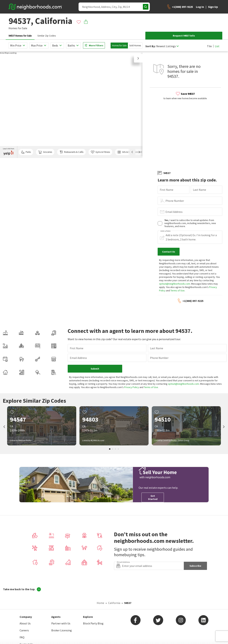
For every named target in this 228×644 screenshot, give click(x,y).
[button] (138, 58)
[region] (71, 105)
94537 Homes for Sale (20, 36)
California (114, 603)
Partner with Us (61, 623)
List (217, 46)
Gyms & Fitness (100, 152)
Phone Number (175, 201)
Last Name (199, 190)
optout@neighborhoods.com (175, 284)
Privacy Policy (132, 387)
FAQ (22, 637)
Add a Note (165, 231)
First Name (167, 190)
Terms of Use (178, 290)
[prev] (4, 427)
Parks (26, 152)
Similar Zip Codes (47, 36)
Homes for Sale (119, 46)
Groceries (45, 152)
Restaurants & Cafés (71, 152)
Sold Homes (135, 46)
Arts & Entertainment (130, 152)
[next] (224, 427)
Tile (209, 46)
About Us (25, 623)
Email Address (174, 212)
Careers (24, 630)
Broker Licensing (62, 630)
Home (100, 603)
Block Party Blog (93, 623)
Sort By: (150, 46)
